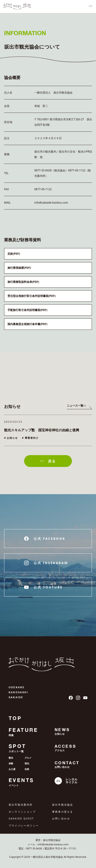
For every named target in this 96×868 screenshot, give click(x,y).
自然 (27, 769)
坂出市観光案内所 (21, 805)
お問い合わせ (61, 818)
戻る (48, 461)
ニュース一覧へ (76, 406)
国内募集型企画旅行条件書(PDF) (27, 324)
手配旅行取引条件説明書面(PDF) (27, 310)
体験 (11, 763)
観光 (11, 758)
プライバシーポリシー (24, 825)
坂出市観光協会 (63, 805)
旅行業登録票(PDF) (19, 268)
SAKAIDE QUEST (21, 818)
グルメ (28, 758)
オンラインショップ (22, 812)
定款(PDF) (14, 254)
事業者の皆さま (63, 812)
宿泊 (27, 763)
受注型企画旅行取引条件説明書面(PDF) (32, 296)
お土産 (12, 769)
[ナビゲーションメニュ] (91, 7)
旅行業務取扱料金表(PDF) (23, 282)
